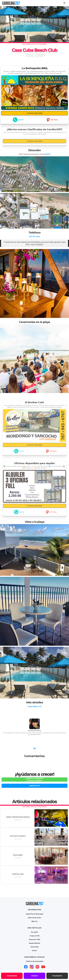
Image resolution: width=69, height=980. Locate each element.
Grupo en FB (34, 936)
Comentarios (12, 976)
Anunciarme (57, 976)
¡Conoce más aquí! (35, 113)
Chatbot (34, 976)
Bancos (34, 921)
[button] (64, 3)
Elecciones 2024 (35, 918)
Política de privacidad (34, 961)
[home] (11, 3)
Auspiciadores (34, 943)
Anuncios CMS (34, 939)
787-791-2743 (35, 237)
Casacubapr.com (34, 706)
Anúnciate (34, 947)
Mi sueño (35, 932)
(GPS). (48, 154)
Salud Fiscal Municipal (34, 914)
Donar (34, 950)
